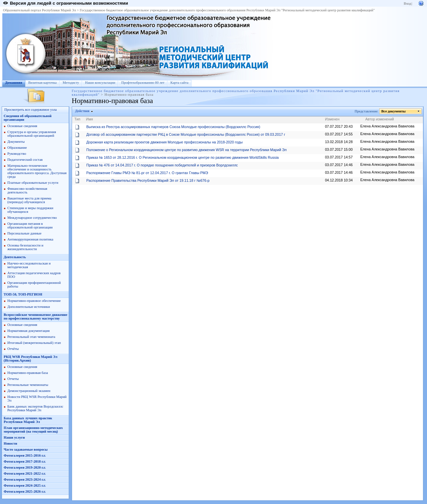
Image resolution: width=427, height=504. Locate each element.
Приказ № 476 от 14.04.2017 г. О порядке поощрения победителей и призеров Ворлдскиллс (162, 165)
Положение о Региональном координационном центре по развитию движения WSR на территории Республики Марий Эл (186, 150)
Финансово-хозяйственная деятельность (27, 190)
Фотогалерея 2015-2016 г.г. (25, 455)
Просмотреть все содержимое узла (31, 110)
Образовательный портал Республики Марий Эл (40, 10)
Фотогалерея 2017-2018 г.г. (25, 461)
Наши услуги (14, 437)
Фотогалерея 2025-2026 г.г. (25, 491)
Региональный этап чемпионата (31, 337)
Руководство (17, 154)
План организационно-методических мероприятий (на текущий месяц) (33, 430)
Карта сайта (179, 83)
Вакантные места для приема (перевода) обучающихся (29, 200)
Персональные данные (24, 233)
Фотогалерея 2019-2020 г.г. (25, 467)
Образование (17, 148)
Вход (407, 4)
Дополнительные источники (29, 307)
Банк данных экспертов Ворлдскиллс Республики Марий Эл (35, 408)
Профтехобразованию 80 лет (143, 83)
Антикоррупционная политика (30, 239)
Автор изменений (380, 119)
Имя (90, 119)
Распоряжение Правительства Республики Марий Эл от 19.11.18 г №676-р (148, 180)
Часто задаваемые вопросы (26, 449)
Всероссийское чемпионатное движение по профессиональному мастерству (36, 317)
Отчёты (13, 349)
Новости (10, 443)
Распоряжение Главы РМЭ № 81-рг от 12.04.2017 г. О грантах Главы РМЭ (147, 173)
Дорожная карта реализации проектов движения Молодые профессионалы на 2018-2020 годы (165, 142)
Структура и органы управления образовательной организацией (32, 134)
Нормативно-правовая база (28, 373)
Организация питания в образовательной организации (30, 225)
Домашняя (14, 83)
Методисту (71, 83)
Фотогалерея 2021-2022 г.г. (25, 473)
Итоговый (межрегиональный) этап (34, 343)
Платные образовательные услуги (33, 183)
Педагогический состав (25, 160)
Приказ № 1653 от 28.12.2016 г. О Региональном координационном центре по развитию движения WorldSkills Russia (183, 157)
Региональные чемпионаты (28, 385)
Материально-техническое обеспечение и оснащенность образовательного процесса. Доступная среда (37, 171)
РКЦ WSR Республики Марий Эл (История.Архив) (31, 359)
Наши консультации (100, 83)
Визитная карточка (43, 83)
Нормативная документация (29, 331)
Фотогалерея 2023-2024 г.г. (25, 479)
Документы (16, 142)
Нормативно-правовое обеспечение (34, 301)
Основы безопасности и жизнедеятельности (25, 247)
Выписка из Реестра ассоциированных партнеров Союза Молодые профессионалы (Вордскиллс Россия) (173, 127)
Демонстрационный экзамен (29, 391)
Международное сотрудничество (32, 218)
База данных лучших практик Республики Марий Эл (28, 420)
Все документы (394, 111)
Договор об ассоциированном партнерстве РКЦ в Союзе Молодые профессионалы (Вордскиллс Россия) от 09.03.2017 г (186, 134)
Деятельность (15, 257)
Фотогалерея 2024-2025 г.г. (25, 485)
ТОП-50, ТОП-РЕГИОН (23, 294)
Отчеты (13, 379)
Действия (82, 111)
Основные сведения (22, 126)
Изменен (332, 119)
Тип (77, 119)
